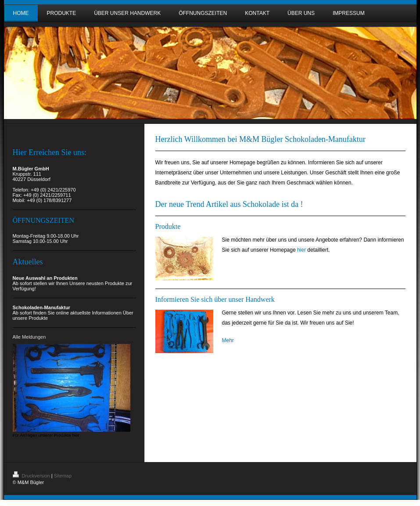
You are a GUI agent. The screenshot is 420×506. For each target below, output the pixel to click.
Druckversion (32, 476)
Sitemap (63, 476)
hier (302, 250)
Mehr (228, 340)
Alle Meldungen (29, 337)
